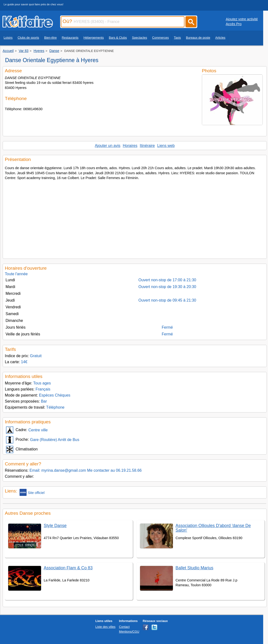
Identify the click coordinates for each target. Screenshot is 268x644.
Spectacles (139, 38)
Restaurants (70, 38)
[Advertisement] (135, 218)
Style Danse (55, 526)
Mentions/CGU (129, 632)
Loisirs (8, 38)
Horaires (130, 146)
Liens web (166, 146)
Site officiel (32, 492)
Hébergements (94, 38)
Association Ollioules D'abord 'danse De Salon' (213, 528)
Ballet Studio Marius (194, 568)
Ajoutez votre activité (242, 19)
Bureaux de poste (198, 38)
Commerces (160, 38)
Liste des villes (105, 627)
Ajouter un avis (108, 146)
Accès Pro (234, 24)
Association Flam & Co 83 (68, 568)
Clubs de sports (28, 38)
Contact (124, 627)
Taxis (177, 38)
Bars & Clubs (118, 38)
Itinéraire (147, 146)
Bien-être (50, 38)
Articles (220, 38)
